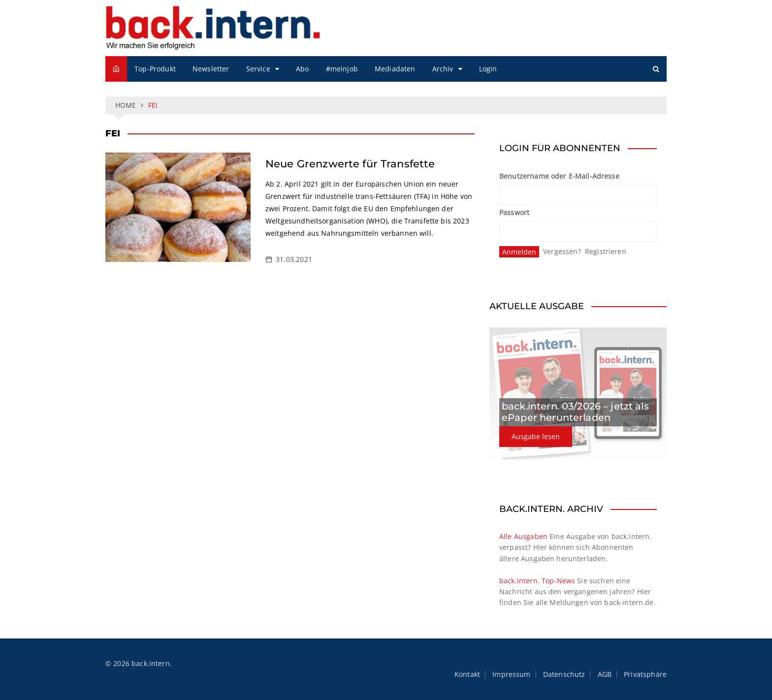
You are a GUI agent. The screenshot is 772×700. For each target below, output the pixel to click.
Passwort (514, 212)
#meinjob (342, 69)
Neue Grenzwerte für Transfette (350, 164)
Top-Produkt (155, 69)
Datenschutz (564, 674)
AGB (605, 674)
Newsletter (211, 69)
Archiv (443, 69)
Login (488, 69)
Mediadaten (395, 69)
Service (258, 69)
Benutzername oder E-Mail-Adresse (559, 176)
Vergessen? (562, 251)
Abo (302, 69)
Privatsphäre (645, 674)
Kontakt (467, 674)
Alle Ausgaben (523, 536)
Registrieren (606, 251)
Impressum (511, 674)
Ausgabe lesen (536, 436)
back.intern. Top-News (537, 581)
